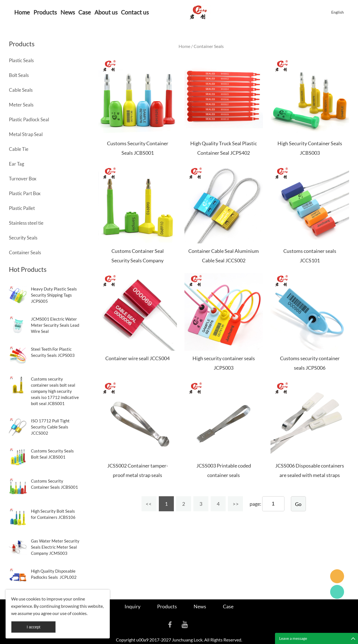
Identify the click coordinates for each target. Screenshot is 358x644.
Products (45, 12)
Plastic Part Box (25, 193)
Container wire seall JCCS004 (137, 358)
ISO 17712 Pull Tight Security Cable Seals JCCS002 (50, 427)
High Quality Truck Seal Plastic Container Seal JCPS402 (224, 148)
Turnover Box (23, 179)
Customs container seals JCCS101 (310, 256)
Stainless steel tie (26, 223)
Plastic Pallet (22, 208)
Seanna (337, 576)
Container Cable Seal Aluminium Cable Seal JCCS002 (224, 256)
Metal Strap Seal (26, 134)
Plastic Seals (21, 60)
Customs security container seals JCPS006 (310, 363)
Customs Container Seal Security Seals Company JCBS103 (138, 260)
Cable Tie (19, 149)
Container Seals (25, 252)
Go (298, 504)
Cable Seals (21, 90)
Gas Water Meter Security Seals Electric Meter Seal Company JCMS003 (55, 547)
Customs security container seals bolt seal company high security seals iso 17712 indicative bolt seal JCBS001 (55, 391)
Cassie (337, 592)
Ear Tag (17, 164)
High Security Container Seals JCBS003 (310, 148)
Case (85, 12)
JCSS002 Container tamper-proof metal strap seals (138, 470)
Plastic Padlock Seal (29, 119)
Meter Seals (21, 105)
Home (22, 12)
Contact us (135, 12)
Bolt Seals (19, 75)
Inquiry (132, 606)
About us (106, 12)
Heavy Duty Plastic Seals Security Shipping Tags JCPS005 (54, 295)
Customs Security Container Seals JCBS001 (138, 148)
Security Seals (23, 238)
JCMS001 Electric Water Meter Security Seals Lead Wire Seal (55, 325)
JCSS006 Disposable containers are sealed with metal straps (310, 470)
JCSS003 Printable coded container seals (224, 470)
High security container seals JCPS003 (224, 363)
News (68, 12)
